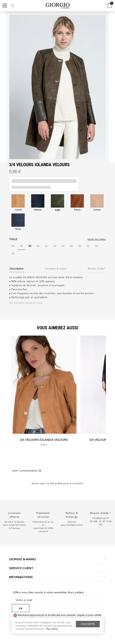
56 (13, 254)
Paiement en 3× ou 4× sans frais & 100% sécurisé (43, 527)
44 (55, 246)
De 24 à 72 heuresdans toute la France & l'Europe (14, 525)
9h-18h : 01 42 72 (101, 523)
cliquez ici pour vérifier (89, 615)
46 (63, 246)
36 (21, 246)
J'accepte (88, 624)
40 (38, 246)
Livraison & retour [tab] (56, 269)
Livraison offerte (14, 515)
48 (71, 246)
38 (30, 246)
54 (96, 246)
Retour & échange (72, 515)
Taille (13, 239)
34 (13, 246)
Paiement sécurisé (43, 515)
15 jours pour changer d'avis (72, 523)
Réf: (11, 303)
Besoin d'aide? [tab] (96, 269)
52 (88, 246)
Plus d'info (52, 629)
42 (46, 246)
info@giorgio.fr (101, 518)
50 (80, 246)
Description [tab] (17, 269)
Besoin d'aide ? (101, 513)
